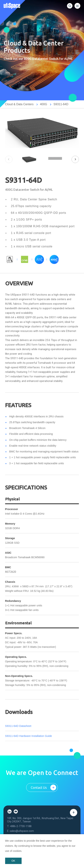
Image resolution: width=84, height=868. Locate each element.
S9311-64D (61, 104)
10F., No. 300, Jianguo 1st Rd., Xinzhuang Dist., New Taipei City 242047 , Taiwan (40, 823)
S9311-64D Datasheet (18, 730)
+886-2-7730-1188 (21, 830)
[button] (75, 159)
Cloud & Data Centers (19, 104)
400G (43, 104)
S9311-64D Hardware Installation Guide (29, 740)
